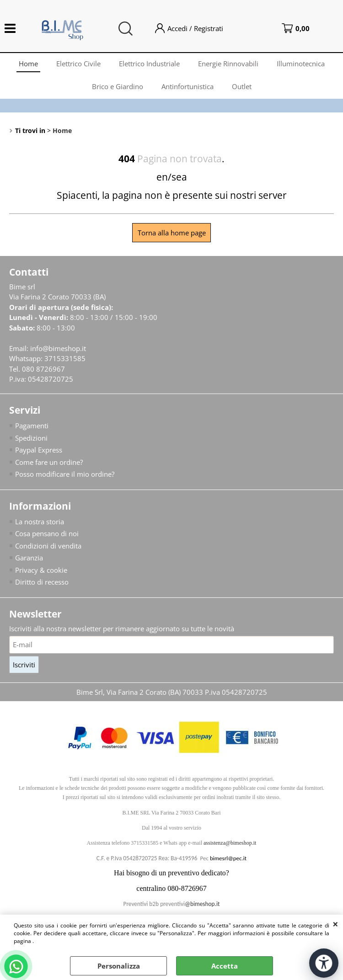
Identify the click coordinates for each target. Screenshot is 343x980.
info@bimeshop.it (58, 348)
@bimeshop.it (202, 904)
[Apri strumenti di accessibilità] (324, 963)
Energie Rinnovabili (228, 64)
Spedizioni (31, 438)
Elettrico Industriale (149, 64)
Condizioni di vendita (48, 546)
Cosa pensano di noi (47, 533)
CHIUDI (335, 924)
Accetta (225, 966)
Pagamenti (32, 426)
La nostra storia (40, 522)
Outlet (242, 86)
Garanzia (29, 558)
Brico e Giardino (118, 86)
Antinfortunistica (188, 86)
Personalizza (119, 966)
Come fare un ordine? (49, 462)
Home (28, 64)
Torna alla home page (172, 233)
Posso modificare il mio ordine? (65, 474)
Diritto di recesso (42, 582)
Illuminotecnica (301, 64)
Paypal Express (39, 450)
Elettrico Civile (78, 64)
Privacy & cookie (41, 570)
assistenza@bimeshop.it (230, 843)
